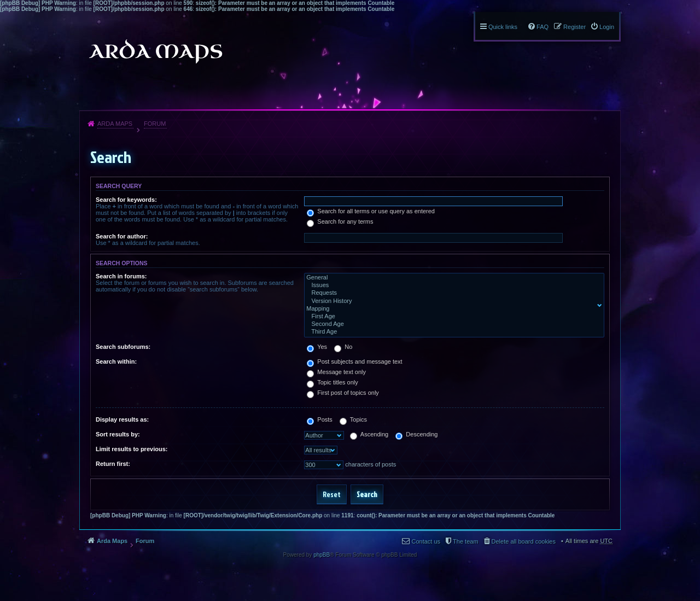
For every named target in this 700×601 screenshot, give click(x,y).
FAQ (542, 27)
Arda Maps (115, 124)
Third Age (452, 332)
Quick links (503, 27)
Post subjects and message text (354, 361)
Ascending (369, 434)
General (452, 278)
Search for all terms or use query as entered (371, 211)
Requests (452, 293)
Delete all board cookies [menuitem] (524, 541)
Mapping (452, 309)
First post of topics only (343, 393)
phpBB (322, 555)
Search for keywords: (126, 200)
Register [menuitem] (574, 27)
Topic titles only (332, 382)
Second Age (452, 324)
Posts (320, 419)
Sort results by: (118, 434)
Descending (416, 434)
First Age (452, 317)
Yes (317, 347)
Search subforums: (123, 347)
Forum (155, 124)
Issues (452, 285)
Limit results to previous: (132, 449)
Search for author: (122, 236)
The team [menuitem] (465, 541)
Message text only (336, 372)
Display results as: (122, 419)
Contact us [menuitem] (426, 541)
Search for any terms (340, 221)
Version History (452, 301)
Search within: (116, 361)
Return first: (113, 464)
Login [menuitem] (607, 27)
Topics (353, 419)
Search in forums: (121, 276)
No (343, 347)
